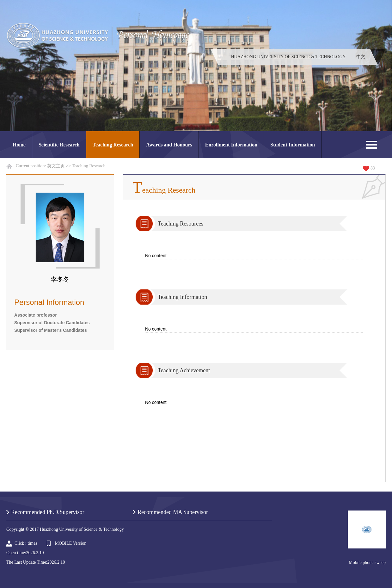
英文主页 (56, 166)
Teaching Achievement (184, 370)
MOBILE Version (71, 543)
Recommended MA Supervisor (173, 512)
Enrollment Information (231, 145)
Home (19, 145)
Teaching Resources (181, 224)
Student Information (293, 145)
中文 (361, 57)
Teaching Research (113, 145)
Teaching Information (182, 297)
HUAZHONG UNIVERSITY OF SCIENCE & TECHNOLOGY (288, 57)
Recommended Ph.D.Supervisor (48, 512)
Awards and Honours (169, 145)
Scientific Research (59, 145)
